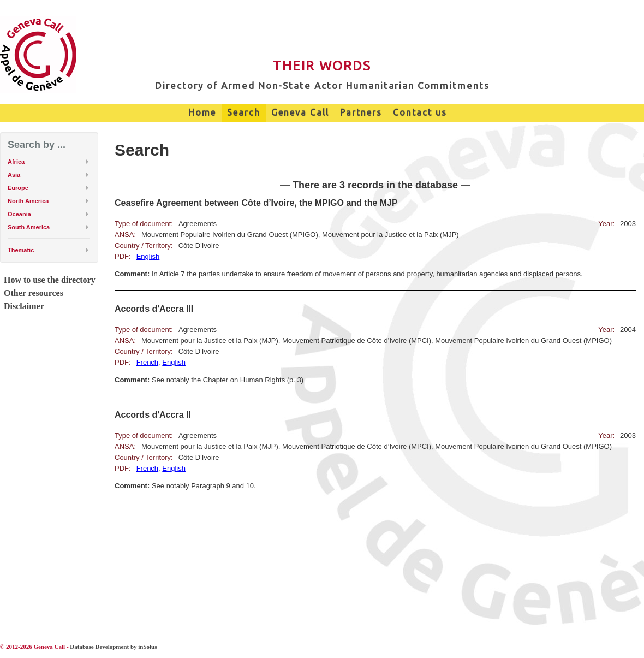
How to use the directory (50, 280)
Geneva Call (300, 112)
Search (244, 112)
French (147, 362)
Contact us (420, 112)
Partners (361, 112)
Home (202, 112)
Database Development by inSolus (113, 647)
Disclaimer (24, 306)
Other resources (34, 293)
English (148, 256)
